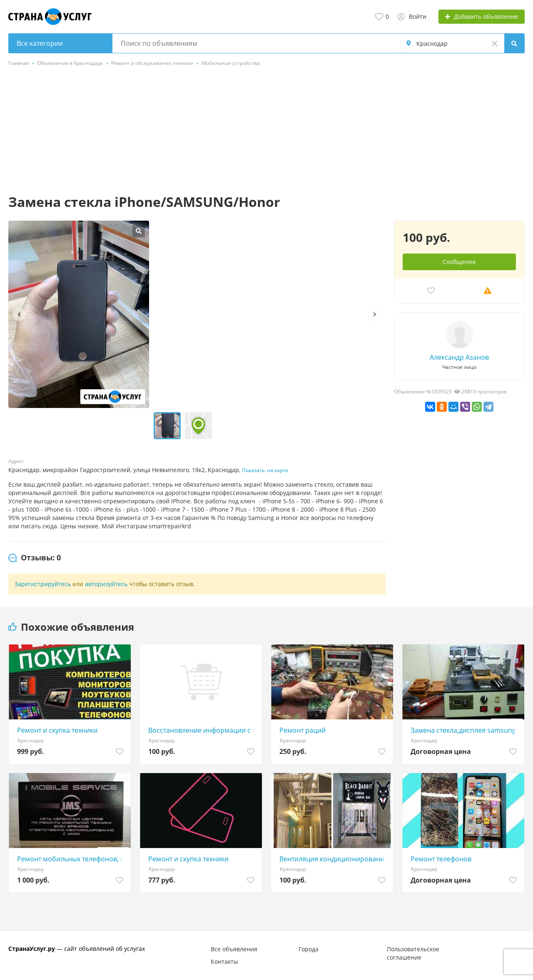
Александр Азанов (459, 357)
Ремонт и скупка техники (57, 730)
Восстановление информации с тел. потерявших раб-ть (203, 730)
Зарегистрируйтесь (43, 584)
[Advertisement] (266, 131)
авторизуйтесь (106, 584)
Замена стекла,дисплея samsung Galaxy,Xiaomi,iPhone (465, 730)
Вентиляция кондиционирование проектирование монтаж (334, 859)
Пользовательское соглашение (413, 953)
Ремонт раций (303, 730)
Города (309, 949)
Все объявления (234, 949)
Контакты (224, 961)
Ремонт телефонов (441, 859)
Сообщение (459, 262)
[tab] (35, 558)
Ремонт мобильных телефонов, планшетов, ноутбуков (72, 859)
